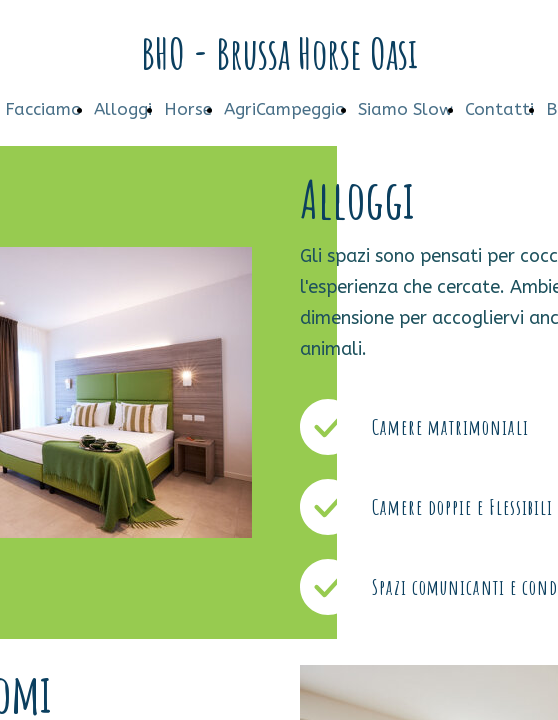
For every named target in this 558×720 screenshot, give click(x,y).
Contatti (499, 109)
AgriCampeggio (285, 109)
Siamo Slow (405, 109)
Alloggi (123, 109)
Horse (188, 109)
